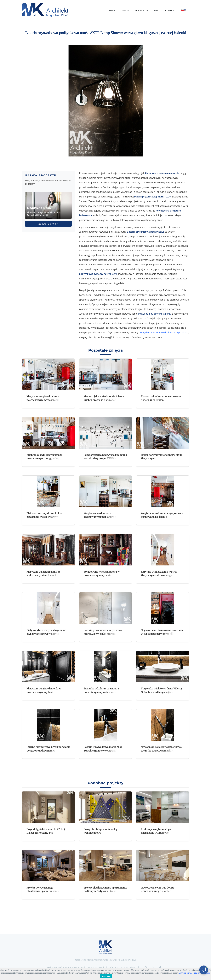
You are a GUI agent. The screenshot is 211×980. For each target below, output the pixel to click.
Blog (157, 11)
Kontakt (170, 11)
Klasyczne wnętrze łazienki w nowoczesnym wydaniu (44, 690)
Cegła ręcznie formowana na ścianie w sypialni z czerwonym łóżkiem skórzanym (162, 634)
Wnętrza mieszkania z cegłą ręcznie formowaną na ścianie (162, 515)
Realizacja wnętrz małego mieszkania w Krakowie (156, 831)
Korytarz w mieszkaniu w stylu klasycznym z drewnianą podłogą (160, 573)
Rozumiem (106, 976)
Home (112, 11)
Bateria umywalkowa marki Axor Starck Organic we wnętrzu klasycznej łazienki (103, 750)
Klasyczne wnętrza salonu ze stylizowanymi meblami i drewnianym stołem (43, 575)
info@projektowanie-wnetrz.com (67, 967)
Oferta (125, 11)
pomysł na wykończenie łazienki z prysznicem (163, 332)
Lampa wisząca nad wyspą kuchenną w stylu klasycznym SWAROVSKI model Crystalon (105, 458)
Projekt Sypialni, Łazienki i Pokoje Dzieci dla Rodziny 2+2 (46, 831)
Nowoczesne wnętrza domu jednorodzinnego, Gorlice (157, 889)
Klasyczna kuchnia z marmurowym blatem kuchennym (162, 398)
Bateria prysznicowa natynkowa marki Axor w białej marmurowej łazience (103, 634)
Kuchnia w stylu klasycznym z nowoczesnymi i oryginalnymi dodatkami (44, 458)
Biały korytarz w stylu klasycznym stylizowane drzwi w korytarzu (46, 632)
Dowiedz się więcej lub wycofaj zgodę (195, 973)
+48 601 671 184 (94, 967)
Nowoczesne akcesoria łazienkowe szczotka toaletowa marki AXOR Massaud (161, 750)
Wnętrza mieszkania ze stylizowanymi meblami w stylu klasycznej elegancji (102, 517)
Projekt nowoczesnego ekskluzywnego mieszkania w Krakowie (44, 891)
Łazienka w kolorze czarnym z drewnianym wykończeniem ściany (104, 690)
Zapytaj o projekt (48, 224)
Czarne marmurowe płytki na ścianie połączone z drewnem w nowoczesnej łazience (48, 750)
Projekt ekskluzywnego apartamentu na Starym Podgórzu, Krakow (105, 889)
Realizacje (141, 11)
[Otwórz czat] (204, 970)
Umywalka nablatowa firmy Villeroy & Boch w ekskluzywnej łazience (162, 690)
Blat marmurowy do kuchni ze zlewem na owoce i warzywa (44, 515)
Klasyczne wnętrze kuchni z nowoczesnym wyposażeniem (44, 398)
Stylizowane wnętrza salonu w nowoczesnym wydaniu (102, 573)
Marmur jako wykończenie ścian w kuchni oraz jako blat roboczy (104, 398)
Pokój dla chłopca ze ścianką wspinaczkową (100, 831)
